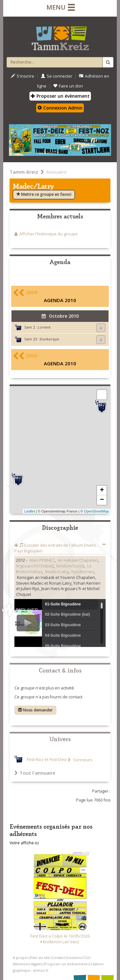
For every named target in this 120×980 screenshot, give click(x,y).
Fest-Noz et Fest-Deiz (47, 760)
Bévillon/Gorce (70, 566)
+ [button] (102, 490)
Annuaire (56, 172)
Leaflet (30, 511)
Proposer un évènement (60, 96)
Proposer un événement (66, 964)
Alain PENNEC (42, 560)
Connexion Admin (60, 108)
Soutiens (74, 957)
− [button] (102, 500)
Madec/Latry (57, 572)
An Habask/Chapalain (78, 560)
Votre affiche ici (24, 843)
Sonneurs (82, 760)
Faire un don (68, 86)
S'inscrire (23, 76)
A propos (21, 957)
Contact (58, 957)
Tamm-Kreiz (24, 172)
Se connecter (57, 76)
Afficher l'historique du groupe (48, 234)
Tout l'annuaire (35, 773)
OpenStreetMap (96, 511)
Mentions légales (28, 964)
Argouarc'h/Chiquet (35, 566)
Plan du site (40, 957)
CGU (87, 957)
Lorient (44, 327)
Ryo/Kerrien (83, 572)
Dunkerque (49, 339)
